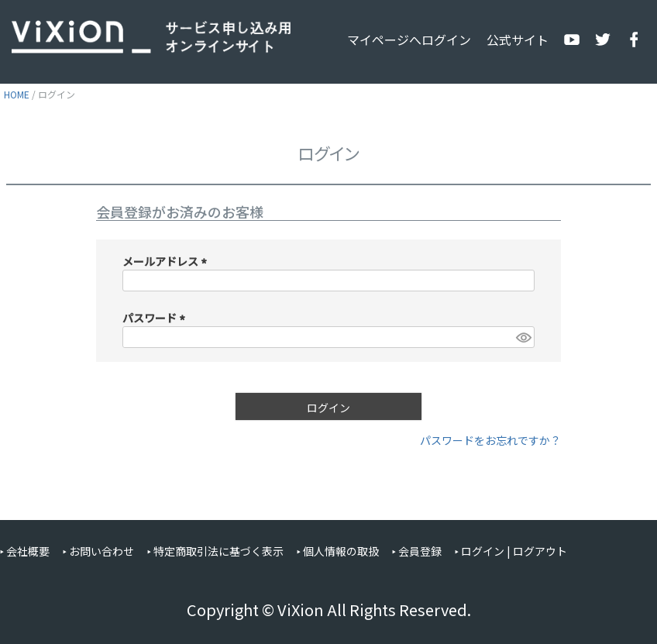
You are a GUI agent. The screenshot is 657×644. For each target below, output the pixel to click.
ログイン (483, 551)
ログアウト (540, 551)
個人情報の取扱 (341, 551)
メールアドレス (167, 261)
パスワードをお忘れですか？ (490, 440)
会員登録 (420, 551)
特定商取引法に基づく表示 (218, 551)
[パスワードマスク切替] (523, 337)
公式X (603, 40)
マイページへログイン (409, 40)
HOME (17, 94)
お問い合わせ (101, 551)
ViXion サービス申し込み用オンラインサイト (151, 37)
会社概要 (28, 551)
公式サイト (518, 40)
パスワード (156, 318)
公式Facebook (634, 40)
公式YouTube (572, 40)
